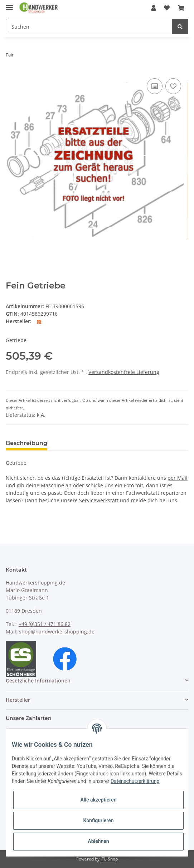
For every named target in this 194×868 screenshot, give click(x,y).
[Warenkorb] (181, 8)
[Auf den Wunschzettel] (173, 86)
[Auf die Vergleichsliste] (155, 86)
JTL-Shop (109, 859)
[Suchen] (89, 27)
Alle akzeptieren (98, 800)
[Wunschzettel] (167, 8)
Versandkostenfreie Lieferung (124, 372)
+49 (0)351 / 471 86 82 (45, 624)
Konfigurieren (98, 820)
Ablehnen (98, 841)
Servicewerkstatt (99, 500)
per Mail (178, 478)
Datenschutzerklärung (135, 781)
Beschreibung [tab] (26, 443)
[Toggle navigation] (9, 4)
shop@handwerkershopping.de (57, 632)
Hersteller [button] (18, 700)
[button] (154, 8)
